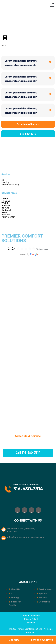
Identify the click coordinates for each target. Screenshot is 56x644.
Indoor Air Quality (10, 184)
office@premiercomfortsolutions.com (26, 537)
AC (3, 180)
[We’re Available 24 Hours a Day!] (8, 488)
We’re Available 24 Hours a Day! (26, 485)
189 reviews (42, 249)
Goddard (28, 210)
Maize (28, 212)
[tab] (28, 63)
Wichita (28, 203)
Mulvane (28, 201)
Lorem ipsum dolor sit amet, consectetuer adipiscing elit (21, 63)
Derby (28, 199)
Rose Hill (28, 214)
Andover (28, 205)
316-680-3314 (28, 489)
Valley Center (28, 217)
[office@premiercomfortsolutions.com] (4, 537)
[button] (52, 5)
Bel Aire (28, 208)
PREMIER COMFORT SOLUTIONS (22, 238)
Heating (5, 182)
